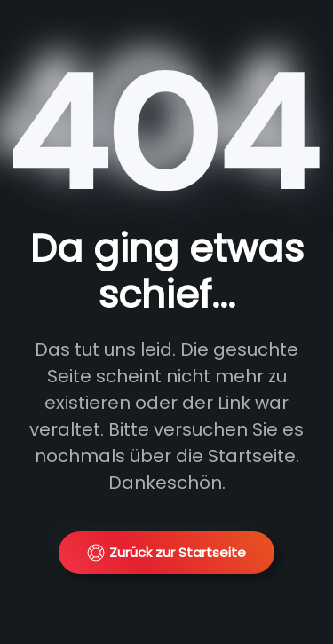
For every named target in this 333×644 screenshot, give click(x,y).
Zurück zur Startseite (166, 552)
